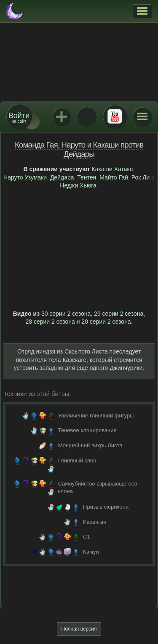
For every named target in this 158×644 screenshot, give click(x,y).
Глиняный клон (77, 461)
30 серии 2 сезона (66, 314)
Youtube (115, 116)
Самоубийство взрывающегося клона (98, 487)
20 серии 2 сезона (106, 322)
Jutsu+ (62, 116)
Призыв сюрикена (106, 507)
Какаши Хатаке (112, 169)
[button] (142, 11)
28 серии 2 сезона (50, 322)
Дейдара (62, 177)
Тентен (87, 177)
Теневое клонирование (87, 430)
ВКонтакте (86, 116)
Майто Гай (114, 177)
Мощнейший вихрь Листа (90, 445)
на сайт (19, 117)
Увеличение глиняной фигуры (96, 416)
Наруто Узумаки (25, 177)
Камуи (91, 552)
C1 (87, 537)
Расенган (95, 522)
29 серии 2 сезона (119, 314)
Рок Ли (141, 177)
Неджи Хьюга (78, 185)
